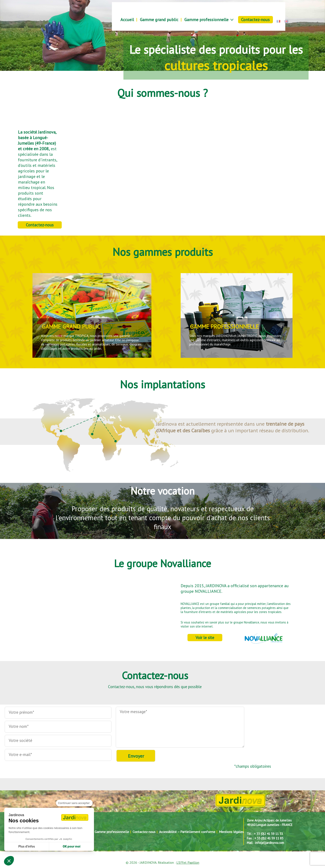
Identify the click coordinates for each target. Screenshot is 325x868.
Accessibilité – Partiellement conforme (187, 832)
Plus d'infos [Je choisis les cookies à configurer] (27, 847)
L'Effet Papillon (188, 862)
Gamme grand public (159, 20)
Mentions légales (231, 832)
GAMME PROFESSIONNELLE (224, 326)
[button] (9, 861)
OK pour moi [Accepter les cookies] (72, 847)
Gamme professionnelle (206, 20)
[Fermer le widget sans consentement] (74, 803)
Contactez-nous (255, 20)
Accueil (127, 20)
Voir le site (205, 638)
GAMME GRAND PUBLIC (71, 326)
